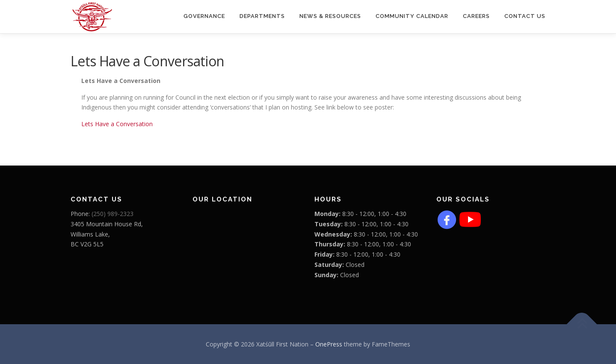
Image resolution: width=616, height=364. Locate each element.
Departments (262, 16)
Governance (204, 16)
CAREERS (476, 16)
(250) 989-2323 (113, 214)
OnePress (329, 344)
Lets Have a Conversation (117, 124)
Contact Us (525, 16)
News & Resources (330, 16)
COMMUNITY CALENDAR (412, 16)
